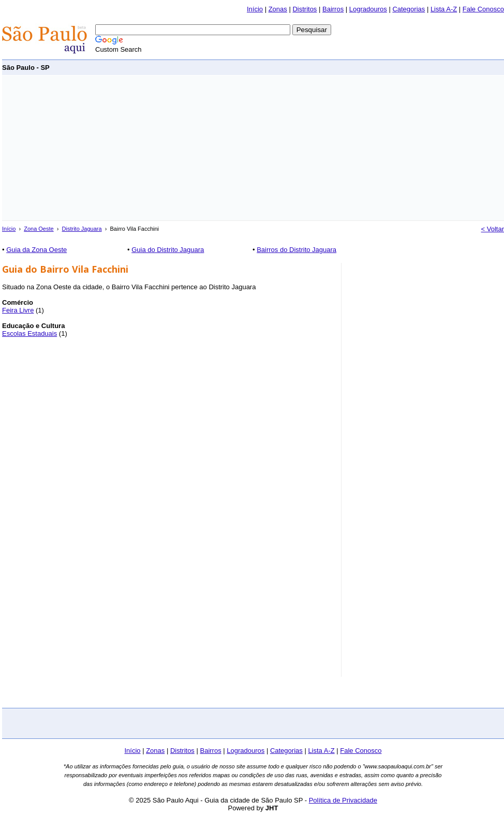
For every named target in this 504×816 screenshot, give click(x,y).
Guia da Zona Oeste (36, 250)
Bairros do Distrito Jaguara (297, 250)
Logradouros (368, 9)
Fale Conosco (483, 9)
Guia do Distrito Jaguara (168, 250)
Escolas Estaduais (29, 333)
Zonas (278, 9)
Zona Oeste (39, 229)
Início (255, 9)
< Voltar (493, 229)
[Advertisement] (137, 148)
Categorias (409, 9)
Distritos (305, 9)
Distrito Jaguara (82, 229)
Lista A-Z (444, 9)
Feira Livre (18, 310)
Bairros (333, 9)
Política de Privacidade (343, 800)
